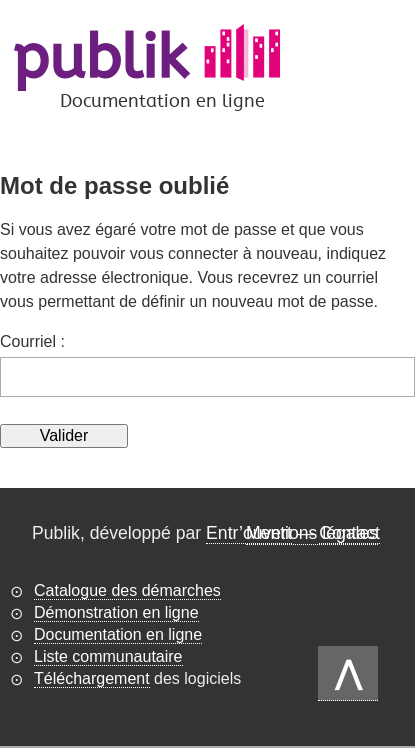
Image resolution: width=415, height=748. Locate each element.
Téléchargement (92, 678)
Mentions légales (312, 533)
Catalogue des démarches (127, 590)
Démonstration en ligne (116, 612)
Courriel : (32, 341)
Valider (64, 435)
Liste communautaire (108, 656)
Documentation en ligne (118, 634)
